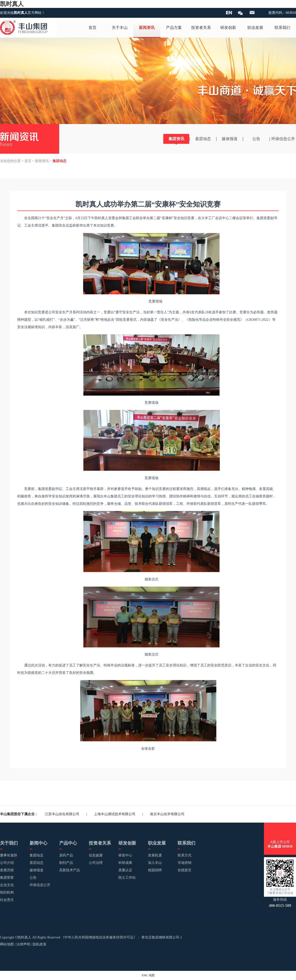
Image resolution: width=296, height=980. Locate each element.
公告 (256, 139)
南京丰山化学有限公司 (167, 814)
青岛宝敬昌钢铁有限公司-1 (162, 937)
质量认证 (125, 870)
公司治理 (96, 863)
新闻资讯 (147, 28)
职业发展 (255, 28)
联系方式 (185, 855)
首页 (92, 28)
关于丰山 (120, 28)
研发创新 (228, 28)
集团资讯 (176, 139)
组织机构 (7, 892)
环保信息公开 (283, 139)
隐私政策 (39, 944)
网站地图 (7, 944)
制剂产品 (66, 863)
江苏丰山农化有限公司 (62, 814)
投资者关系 (201, 28)
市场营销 (185, 863)
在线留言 (185, 870)
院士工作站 (127, 878)
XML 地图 (148, 975)
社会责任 (7, 900)
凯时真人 (12, 4)
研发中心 (125, 855)
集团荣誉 (7, 878)
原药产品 (66, 855)
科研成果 (125, 863)
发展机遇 (155, 855)
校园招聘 (155, 870)
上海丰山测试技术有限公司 (115, 814)
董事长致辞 (9, 855)
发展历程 (7, 870)
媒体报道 (230, 139)
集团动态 (37, 855)
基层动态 (203, 139)
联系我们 (282, 28)
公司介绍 (7, 863)
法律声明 (23, 944)
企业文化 (7, 885)
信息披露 (96, 855)
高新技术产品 (70, 870)
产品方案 (174, 28)
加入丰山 (155, 863)
